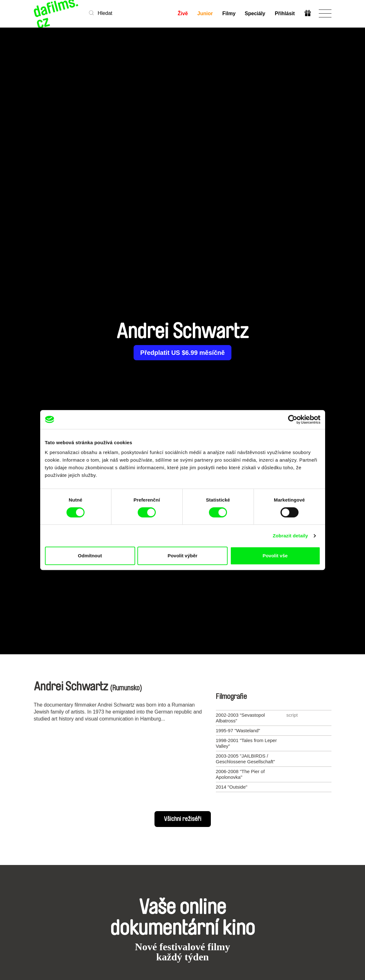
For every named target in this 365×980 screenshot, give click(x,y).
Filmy (229, 13)
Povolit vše (275, 556)
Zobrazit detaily (290, 536)
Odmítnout (90, 556)
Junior (205, 13)
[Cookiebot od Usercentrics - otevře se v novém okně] (293, 420)
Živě (183, 13)
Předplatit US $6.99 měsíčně (182, 353)
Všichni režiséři (183, 819)
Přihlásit (285, 13)
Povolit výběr (182, 556)
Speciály (255, 13)
